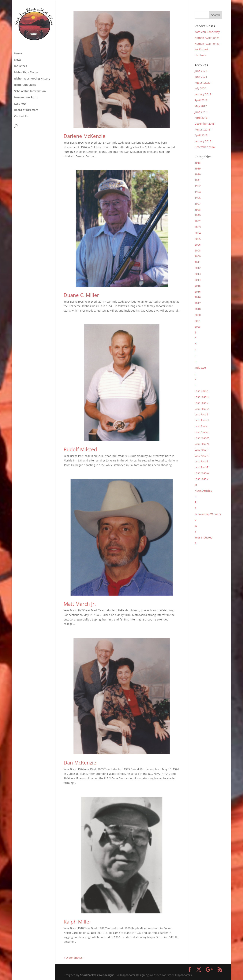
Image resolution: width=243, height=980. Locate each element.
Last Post (20, 104)
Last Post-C (202, 403)
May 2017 (201, 106)
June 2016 (201, 112)
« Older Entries (73, 958)
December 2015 (205, 124)
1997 (198, 204)
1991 (198, 180)
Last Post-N (202, 444)
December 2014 (205, 147)
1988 (198, 163)
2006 (198, 245)
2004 (198, 233)
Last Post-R (202, 455)
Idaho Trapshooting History (32, 79)
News (18, 60)
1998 (198, 210)
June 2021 (201, 77)
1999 (198, 215)
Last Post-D (202, 409)
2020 (198, 315)
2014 (198, 280)
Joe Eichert (201, 49)
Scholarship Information (30, 91)
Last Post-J (201, 426)
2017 (198, 303)
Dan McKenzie (80, 763)
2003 (198, 227)
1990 (198, 174)
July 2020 (200, 88)
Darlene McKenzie (84, 136)
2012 (198, 268)
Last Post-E (201, 414)
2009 (198, 256)
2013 (198, 274)
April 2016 (201, 118)
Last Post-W (202, 473)
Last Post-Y (201, 479)
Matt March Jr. (80, 604)
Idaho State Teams (26, 72)
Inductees (21, 66)
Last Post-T (201, 467)
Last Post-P (201, 450)
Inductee (200, 368)
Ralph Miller (77, 922)
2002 (198, 221)
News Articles (203, 491)
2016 (198, 292)
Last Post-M (202, 438)
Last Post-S (201, 461)
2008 (198, 250)
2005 (198, 239)
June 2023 (201, 71)
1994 (198, 192)
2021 (198, 321)
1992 (198, 186)
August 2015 (202, 129)
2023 (198, 327)
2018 (198, 309)
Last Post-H (202, 420)
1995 (198, 198)
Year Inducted (204, 537)
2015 (198, 286)
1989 (198, 168)
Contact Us (21, 116)
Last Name (201, 391)
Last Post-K (202, 432)
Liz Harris (201, 55)
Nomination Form (26, 98)
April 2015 (201, 135)
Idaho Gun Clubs (25, 85)
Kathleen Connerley (207, 32)
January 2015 (203, 141)
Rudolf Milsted (80, 449)
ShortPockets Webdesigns (97, 975)
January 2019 (203, 94)
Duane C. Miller (81, 295)
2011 (198, 262)
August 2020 (202, 83)
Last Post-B (202, 397)
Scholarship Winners (208, 514)
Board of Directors (26, 110)
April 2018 (201, 100)
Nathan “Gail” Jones (207, 38)
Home (18, 54)
